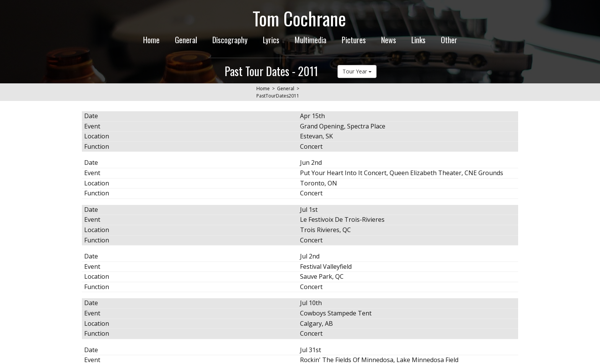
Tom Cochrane (299, 18)
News (389, 40)
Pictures (354, 40)
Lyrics (271, 40)
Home (151, 40)
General (186, 40)
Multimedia (311, 40)
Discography (230, 40)
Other (449, 40)
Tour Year (357, 71)
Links (418, 40)
